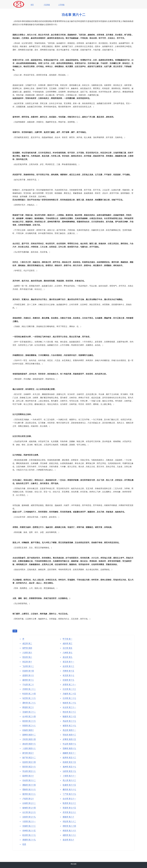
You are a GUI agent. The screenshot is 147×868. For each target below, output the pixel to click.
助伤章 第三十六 (29, 721)
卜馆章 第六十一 (69, 776)
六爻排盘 (47, 5)
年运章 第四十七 (69, 744)
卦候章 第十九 (68, 680)
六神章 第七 (67, 653)
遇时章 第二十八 (29, 703)
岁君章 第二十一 (69, 685)
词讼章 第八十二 (69, 821)
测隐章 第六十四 (29, 785)
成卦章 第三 (67, 643)
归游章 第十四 (28, 671)
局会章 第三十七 (69, 721)
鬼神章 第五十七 (69, 767)
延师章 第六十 (28, 776)
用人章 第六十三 (69, 780)
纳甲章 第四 (27, 648)
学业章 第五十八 (29, 771)
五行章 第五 (67, 648)
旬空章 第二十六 (29, 698)
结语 (24, 844)
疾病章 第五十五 (69, 762)
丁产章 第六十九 (69, 794)
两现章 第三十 (28, 707)
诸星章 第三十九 (69, 726)
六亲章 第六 (27, 653)
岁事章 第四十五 (69, 739)
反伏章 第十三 (68, 666)
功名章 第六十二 (29, 780)
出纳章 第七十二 (29, 803)
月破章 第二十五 (69, 694)
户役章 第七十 (28, 799)
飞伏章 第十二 (28, 666)
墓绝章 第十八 (28, 680)
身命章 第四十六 (29, 744)
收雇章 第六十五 (69, 785)
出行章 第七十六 (29, 812)
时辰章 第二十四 (29, 694)
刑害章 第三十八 (29, 726)
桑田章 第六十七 (69, 790)
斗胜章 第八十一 (29, 821)
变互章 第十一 (68, 662)
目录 (15, 631)
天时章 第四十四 (29, 739)
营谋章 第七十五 (69, 808)
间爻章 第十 (27, 662)
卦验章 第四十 (28, 730)
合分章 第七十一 (69, 799)
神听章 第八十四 (69, 826)
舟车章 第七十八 (69, 812)
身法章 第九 (67, 657)
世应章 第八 (27, 657)
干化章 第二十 (28, 685)
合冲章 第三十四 (29, 716)
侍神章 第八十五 (29, 831)
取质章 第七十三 (69, 803)
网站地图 (74, 864)
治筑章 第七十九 (29, 817)
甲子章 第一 (67, 639)
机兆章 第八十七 (29, 835)
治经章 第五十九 (69, 771)
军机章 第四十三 (69, 735)
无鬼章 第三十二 (29, 712)
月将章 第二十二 (29, 689)
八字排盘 (61, 5)
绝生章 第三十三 (69, 712)
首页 (32, 5)
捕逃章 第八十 (68, 817)
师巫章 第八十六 (69, 831)
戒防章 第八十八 (69, 835)
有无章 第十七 (68, 675)
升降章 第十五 (68, 671)
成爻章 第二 (27, 643)
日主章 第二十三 (69, 689)
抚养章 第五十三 (69, 758)
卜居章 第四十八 (29, 748)
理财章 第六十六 (29, 790)
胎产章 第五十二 (29, 758)
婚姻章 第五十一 (69, 753)
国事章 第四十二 (29, 735)
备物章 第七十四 (29, 808)
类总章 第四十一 (69, 730)
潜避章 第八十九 (29, 840)
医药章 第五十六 (29, 767)
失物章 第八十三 (29, 826)
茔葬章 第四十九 (69, 748)
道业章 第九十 (68, 840)
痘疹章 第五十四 (29, 762)
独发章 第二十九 (69, 703)
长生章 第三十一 (69, 707)
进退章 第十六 (28, 675)
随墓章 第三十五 (69, 716)
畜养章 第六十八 (29, 794)
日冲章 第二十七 (69, 698)
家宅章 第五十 (28, 753)
